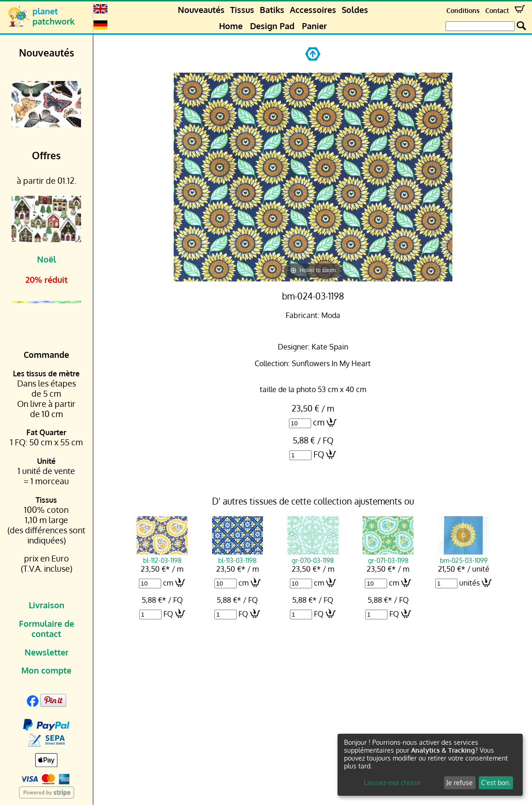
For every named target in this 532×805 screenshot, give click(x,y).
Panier (314, 26)
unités (469, 583)
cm (319, 422)
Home (231, 26)
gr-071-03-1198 (388, 556)
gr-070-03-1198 (313, 556)
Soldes (355, 10)
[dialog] (430, 765)
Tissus (242, 10)
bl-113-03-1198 (238, 556)
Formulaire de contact (47, 629)
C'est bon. (496, 783)
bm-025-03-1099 (463, 556)
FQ (319, 454)
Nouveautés (201, 10)
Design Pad (272, 26)
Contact (497, 10)
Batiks (272, 10)
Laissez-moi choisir (392, 783)
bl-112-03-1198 (162, 556)
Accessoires (313, 10)
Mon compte (46, 670)
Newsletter (47, 652)
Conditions (463, 10)
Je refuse (460, 783)
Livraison (47, 605)
